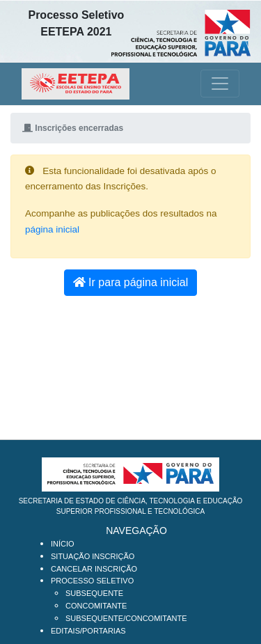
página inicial (52, 229)
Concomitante (96, 606)
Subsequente (94, 593)
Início (63, 544)
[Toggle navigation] (220, 84)
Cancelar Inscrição (94, 569)
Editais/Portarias (88, 631)
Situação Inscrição (93, 556)
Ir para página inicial (131, 282)
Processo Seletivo (92, 581)
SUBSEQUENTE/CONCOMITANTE (126, 618)
